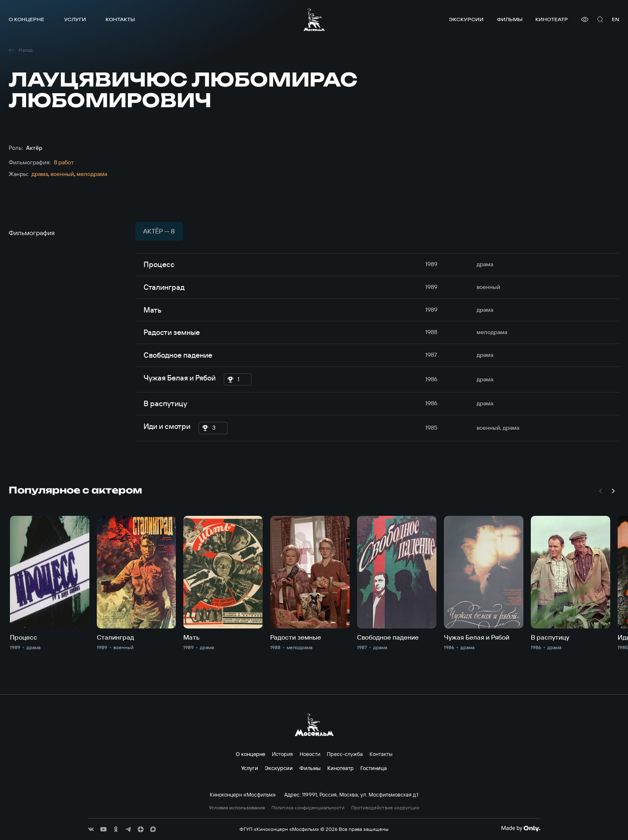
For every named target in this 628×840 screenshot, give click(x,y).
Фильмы (510, 19)
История (282, 754)
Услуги (75, 19)
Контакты (120, 19)
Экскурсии (466, 19)
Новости (310, 754)
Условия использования (237, 808)
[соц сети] (91, 829)
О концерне (26, 19)
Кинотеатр (552, 19)
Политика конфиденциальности (308, 808)
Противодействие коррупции (385, 808)
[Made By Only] (521, 828)
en (616, 19)
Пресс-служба (345, 754)
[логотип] (314, 19)
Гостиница (374, 768)
